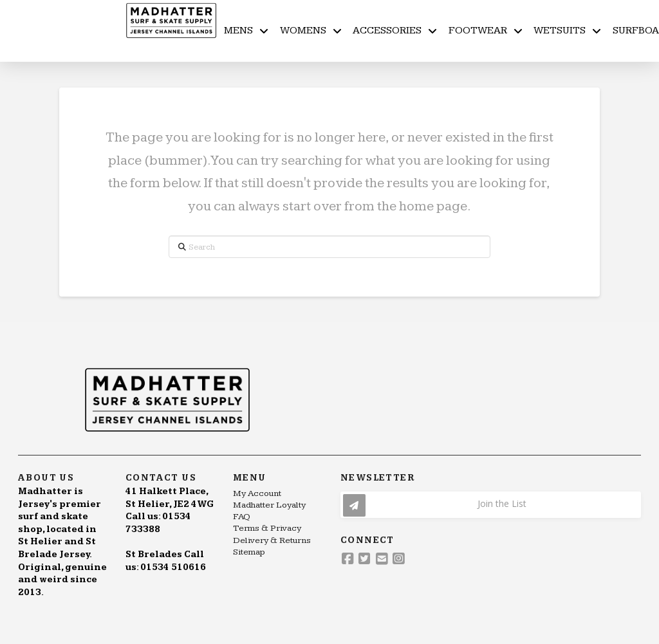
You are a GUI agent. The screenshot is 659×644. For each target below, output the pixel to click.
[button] (491, 505)
